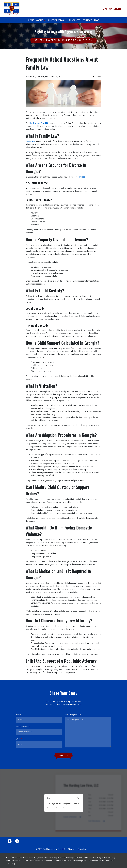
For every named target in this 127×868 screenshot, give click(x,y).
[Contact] (87, 20)
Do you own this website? (56, 808)
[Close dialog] (78, 798)
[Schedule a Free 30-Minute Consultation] (63, 40)
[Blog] (97, 20)
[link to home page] (12, 9)
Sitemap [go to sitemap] (72, 849)
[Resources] (75, 20)
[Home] (31, 20)
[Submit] (63, 756)
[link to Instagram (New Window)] (17, 841)
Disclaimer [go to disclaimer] (82, 849)
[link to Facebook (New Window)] (10, 841)
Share (97, 77)
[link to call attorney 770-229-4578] (112, 9)
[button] (44, 20)
